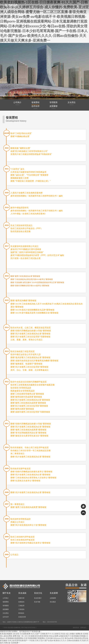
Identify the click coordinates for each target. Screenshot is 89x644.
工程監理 (21, 606)
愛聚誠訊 (83, 628)
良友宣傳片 (38, 598)
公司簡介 (17, 103)
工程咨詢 (21, 609)
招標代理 (21, 598)
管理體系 (54, 103)
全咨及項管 (22, 617)
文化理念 (72, 103)
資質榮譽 (54, 107)
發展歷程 (35, 103)
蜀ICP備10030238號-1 (29, 628)
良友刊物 (37, 602)
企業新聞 (53, 598)
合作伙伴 (35, 107)
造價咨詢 (21, 602)
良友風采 (53, 602)
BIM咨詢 (21, 613)
